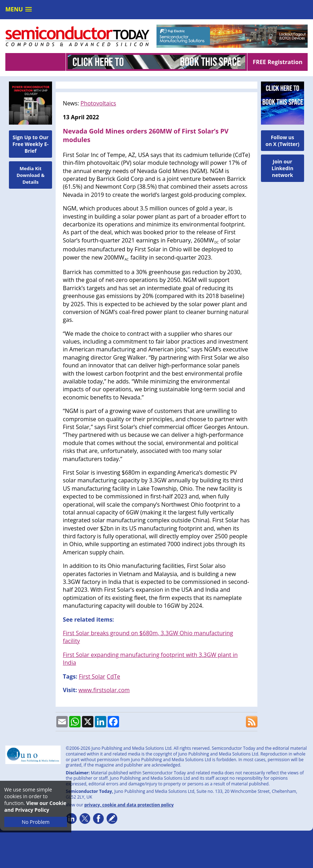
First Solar (92, 676)
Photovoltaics (98, 103)
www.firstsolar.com (104, 690)
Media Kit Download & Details (30, 175)
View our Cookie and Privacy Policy (35, 806)
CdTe (113, 676)
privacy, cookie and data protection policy (129, 805)
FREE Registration (278, 62)
